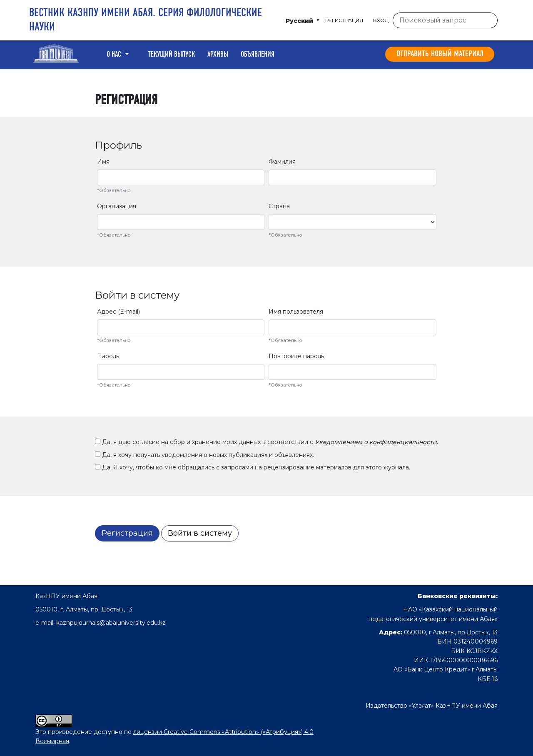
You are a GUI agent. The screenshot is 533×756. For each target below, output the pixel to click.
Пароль (108, 356)
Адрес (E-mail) (118, 312)
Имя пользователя (296, 312)
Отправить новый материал (440, 54)
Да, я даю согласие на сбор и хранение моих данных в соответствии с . (266, 442)
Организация (117, 206)
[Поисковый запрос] (445, 20)
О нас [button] (115, 55)
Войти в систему (200, 533)
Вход (381, 20)
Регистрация (344, 20)
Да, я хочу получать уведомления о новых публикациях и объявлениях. (204, 455)
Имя (103, 162)
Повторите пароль (296, 356)
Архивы (218, 55)
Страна (279, 206)
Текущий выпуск (171, 55)
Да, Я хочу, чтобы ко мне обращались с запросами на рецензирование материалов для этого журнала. (253, 467)
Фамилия (282, 162)
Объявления (258, 55)
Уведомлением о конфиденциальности (376, 442)
